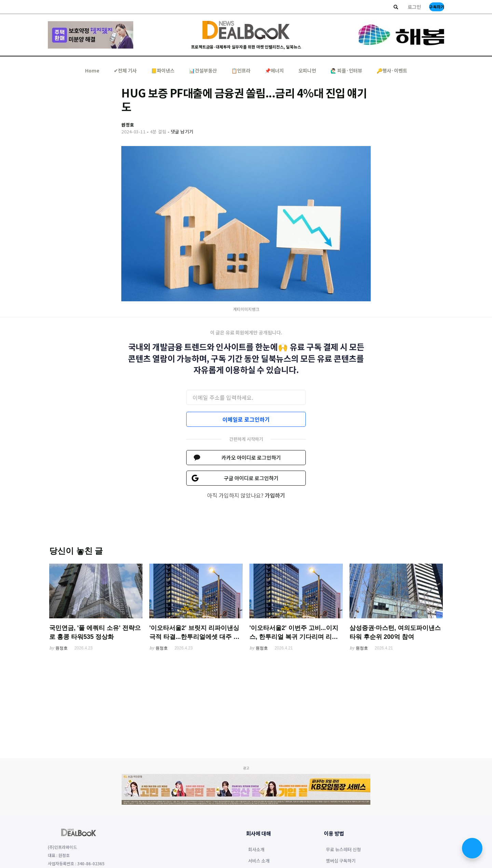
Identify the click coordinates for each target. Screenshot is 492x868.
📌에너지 (274, 70)
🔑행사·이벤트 (392, 70)
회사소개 (256, 850)
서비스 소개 (259, 861)
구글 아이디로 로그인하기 (251, 478)
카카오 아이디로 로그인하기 (251, 457)
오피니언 (307, 70)
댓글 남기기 (182, 131)
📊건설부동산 (203, 70)
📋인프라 (241, 70)
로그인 (414, 7)
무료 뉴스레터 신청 (343, 850)
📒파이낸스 (163, 70)
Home (92, 70)
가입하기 (275, 495)
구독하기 (437, 7)
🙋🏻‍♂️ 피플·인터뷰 (346, 70)
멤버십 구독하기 (341, 861)
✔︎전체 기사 (125, 70)
